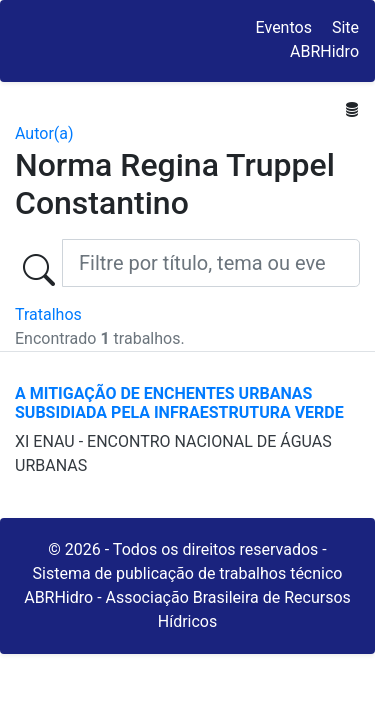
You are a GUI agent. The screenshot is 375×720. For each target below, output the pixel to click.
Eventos (284, 27)
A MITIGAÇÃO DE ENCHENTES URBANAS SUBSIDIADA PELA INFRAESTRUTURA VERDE (179, 403)
